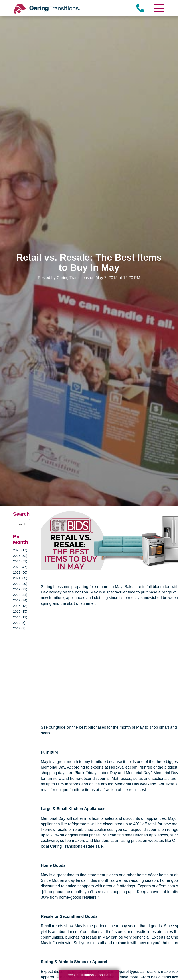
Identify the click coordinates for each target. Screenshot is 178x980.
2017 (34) (20, 600)
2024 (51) (20, 561)
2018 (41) (20, 595)
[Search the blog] (21, 524)
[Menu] (158, 8)
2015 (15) (20, 611)
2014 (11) (20, 617)
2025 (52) (20, 556)
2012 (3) (19, 628)
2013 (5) (19, 623)
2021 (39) (20, 578)
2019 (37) (20, 589)
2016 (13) (20, 606)
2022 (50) (20, 572)
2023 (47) (20, 567)
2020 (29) (20, 584)
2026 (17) (20, 550)
